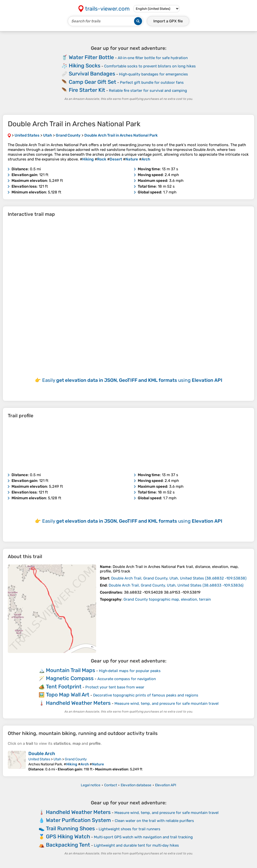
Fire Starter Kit (87, 90)
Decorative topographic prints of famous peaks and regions (146, 695)
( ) (179, 578)
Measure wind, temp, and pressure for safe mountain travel (167, 704)
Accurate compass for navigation (127, 679)
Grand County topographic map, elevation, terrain (167, 599)
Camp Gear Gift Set (92, 82)
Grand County (76, 759)
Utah (57, 759)
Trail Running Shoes (70, 828)
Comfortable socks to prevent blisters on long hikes (150, 66)
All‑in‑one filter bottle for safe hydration (153, 58)
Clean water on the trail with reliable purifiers (154, 821)
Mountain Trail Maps (71, 670)
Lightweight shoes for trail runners (130, 829)
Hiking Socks (85, 66)
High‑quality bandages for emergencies (154, 74)
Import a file (168, 21)
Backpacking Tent (68, 845)
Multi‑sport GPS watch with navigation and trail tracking (143, 837)
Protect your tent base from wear (115, 687)
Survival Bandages (92, 74)
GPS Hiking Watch (68, 836)
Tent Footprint (64, 687)
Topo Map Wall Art (68, 695)
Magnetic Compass (70, 678)
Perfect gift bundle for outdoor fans (152, 82)
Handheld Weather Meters (78, 703)
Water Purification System (78, 820)
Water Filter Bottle (91, 57)
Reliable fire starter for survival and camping (148, 91)
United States (39, 759)
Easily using (132, 380)
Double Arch (42, 754)
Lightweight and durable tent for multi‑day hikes (137, 845)
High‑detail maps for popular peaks (130, 671)
